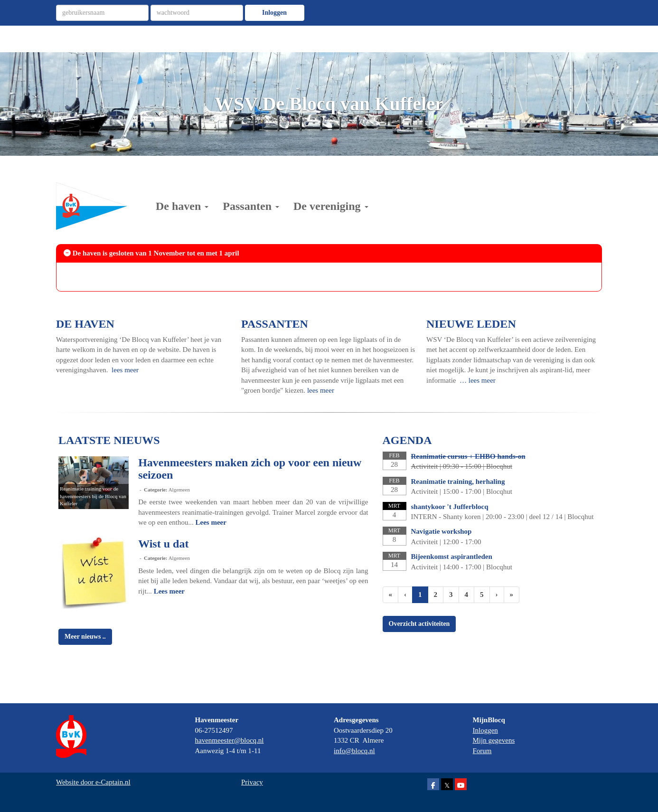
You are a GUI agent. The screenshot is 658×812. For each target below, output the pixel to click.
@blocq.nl (230, 740)
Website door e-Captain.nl (93, 782)
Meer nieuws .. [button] (85, 637)
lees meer (125, 370)
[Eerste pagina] (391, 595)
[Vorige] (405, 595)
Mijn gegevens (494, 740)
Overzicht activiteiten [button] (419, 624)
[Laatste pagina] (512, 595)
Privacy (252, 782)
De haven (182, 206)
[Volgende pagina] (497, 595)
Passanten (251, 206)
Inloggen (274, 13)
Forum (482, 751)
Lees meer (211, 522)
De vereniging (331, 206)
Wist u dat (163, 544)
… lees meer (478, 380)
